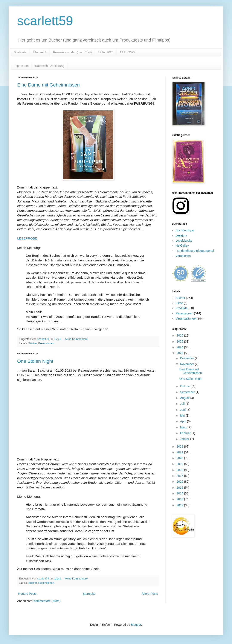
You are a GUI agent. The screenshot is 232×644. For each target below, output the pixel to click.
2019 (180, 464)
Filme (179, 303)
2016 (180, 482)
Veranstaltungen (187, 318)
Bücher (33, 343)
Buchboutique (185, 230)
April (183, 421)
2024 (180, 347)
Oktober (186, 386)
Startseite (20, 52)
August (185, 398)
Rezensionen (46, 343)
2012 (180, 505)
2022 (180, 446)
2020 (180, 458)
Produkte (182, 308)
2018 (180, 470)
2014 (180, 493)
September (188, 392)
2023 (180, 353)
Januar (185, 439)
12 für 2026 (106, 52)
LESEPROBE (27, 238)
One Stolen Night (35, 361)
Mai (183, 415)
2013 (180, 499)
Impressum (21, 66)
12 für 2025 (127, 52)
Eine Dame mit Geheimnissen (48, 85)
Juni (183, 410)
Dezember (187, 358)
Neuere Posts (27, 594)
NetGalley (182, 246)
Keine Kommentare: (77, 339)
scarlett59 (45, 21)
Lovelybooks (184, 241)
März (184, 427)
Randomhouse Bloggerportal (195, 251)
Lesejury (181, 235)
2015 (180, 488)
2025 (180, 341)
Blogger (136, 625)
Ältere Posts (150, 594)
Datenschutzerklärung (50, 66)
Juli (183, 404)
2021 (180, 452)
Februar (186, 433)
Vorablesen (183, 256)
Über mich (40, 52)
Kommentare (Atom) (47, 601)
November (187, 364)
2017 (180, 476)
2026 (180, 335)
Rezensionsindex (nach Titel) (72, 52)
